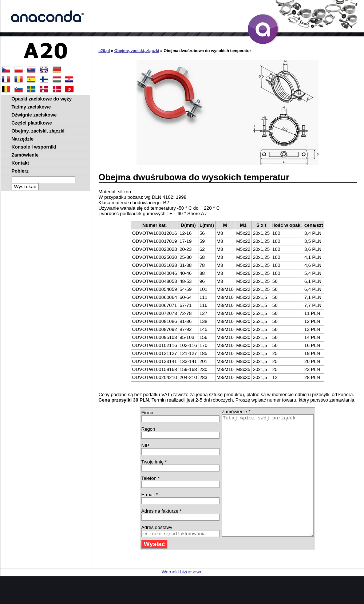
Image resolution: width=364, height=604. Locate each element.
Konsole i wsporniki (34, 147)
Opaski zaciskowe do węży (42, 99)
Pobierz (20, 171)
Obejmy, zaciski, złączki (137, 51)
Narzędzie (23, 139)
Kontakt (20, 163)
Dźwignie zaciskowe (34, 115)
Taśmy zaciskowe (31, 107)
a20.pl (104, 51)
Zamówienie (25, 155)
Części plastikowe (32, 123)
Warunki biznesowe (182, 596)
